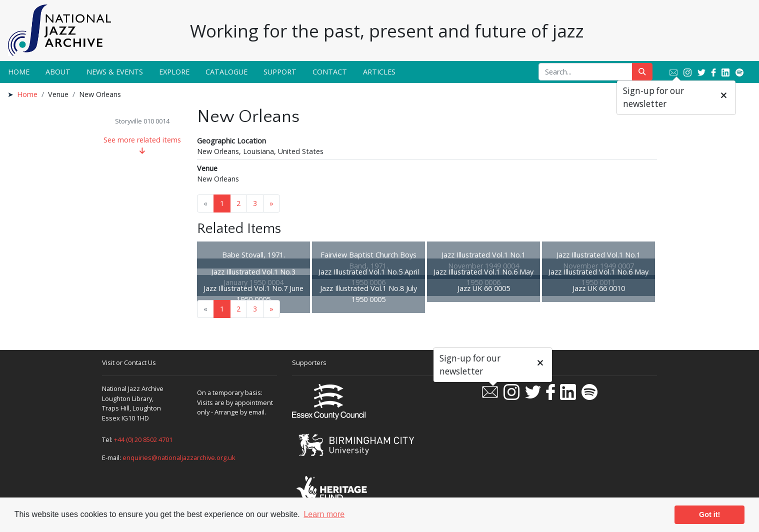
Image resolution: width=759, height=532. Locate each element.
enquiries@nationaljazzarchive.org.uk (179, 457)
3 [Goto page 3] (255, 203)
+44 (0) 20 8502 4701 (143, 439)
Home (19, 72)
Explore (174, 72)
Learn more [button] (324, 514)
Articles (379, 72)
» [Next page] (271, 203)
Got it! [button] (709, 514)
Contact (330, 72)
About (58, 72)
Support (280, 72)
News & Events (115, 72)
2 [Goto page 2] (238, 203)
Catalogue (226, 72)
